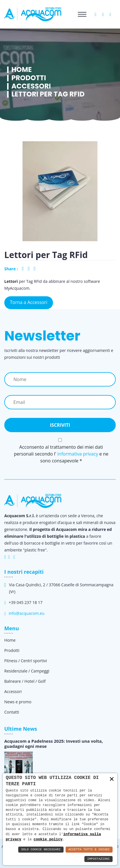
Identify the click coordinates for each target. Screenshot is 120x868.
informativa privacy (78, 454)
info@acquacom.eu (26, 613)
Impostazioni (98, 859)
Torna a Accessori (29, 302)
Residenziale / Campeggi (27, 671)
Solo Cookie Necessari (41, 850)
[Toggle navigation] (82, 14)
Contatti (12, 712)
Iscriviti (60, 425)
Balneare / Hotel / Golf (25, 681)
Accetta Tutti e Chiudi (89, 850)
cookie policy (48, 839)
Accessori (31, 86)
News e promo (18, 702)
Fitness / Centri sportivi (26, 661)
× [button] (112, 779)
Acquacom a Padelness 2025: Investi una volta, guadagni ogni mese (54, 744)
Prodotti (29, 78)
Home (22, 70)
